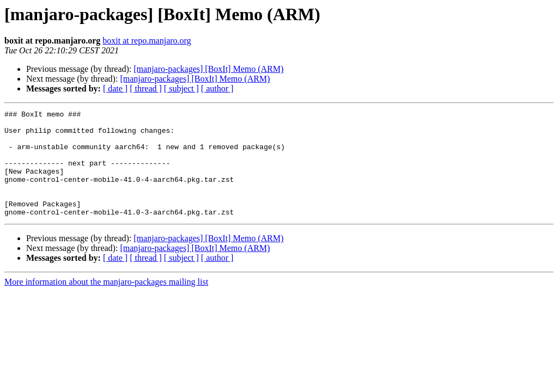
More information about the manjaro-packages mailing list (106, 303)
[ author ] (217, 88)
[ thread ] (146, 88)
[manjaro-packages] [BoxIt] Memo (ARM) (208, 69)
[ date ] (115, 88)
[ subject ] (181, 88)
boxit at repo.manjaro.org (147, 41)
